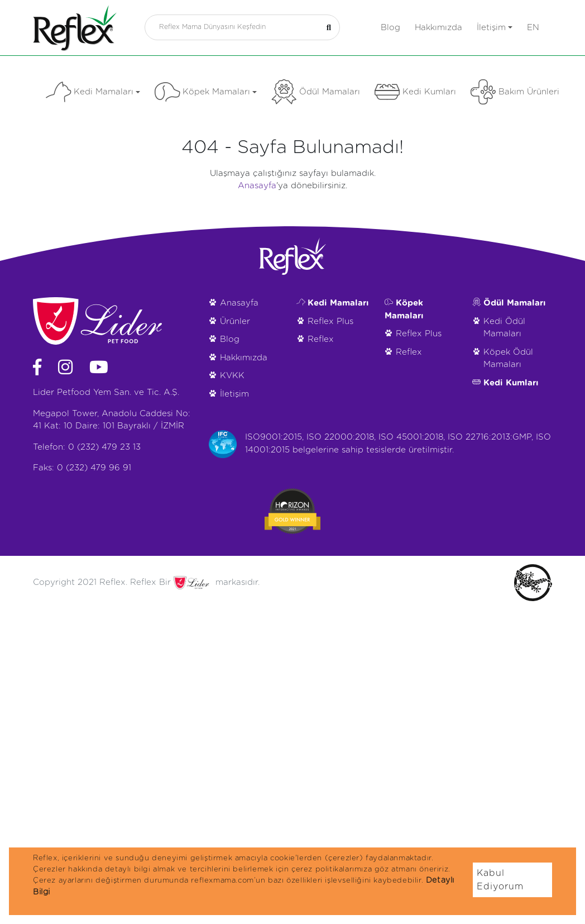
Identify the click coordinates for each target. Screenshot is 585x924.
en (533, 28)
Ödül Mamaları (316, 92)
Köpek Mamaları (206, 92)
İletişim (495, 28)
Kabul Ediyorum (500, 880)
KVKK (232, 376)
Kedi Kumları (415, 92)
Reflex (321, 339)
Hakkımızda (438, 28)
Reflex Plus (330, 322)
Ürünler (235, 322)
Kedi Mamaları (93, 92)
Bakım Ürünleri (515, 92)
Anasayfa (257, 186)
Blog (390, 28)
